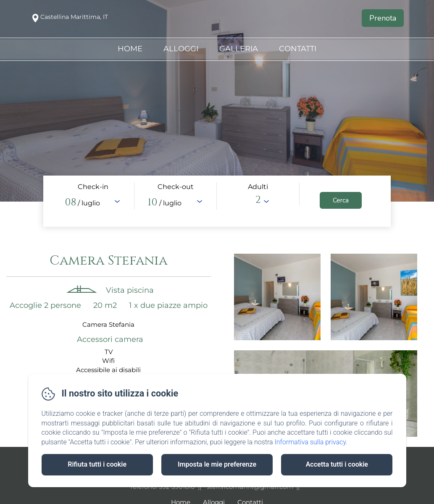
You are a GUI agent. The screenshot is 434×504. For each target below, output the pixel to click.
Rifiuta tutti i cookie (97, 464)
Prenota (383, 18)
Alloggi (181, 49)
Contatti (298, 49)
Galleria (239, 49)
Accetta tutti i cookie (337, 464)
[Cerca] (341, 200)
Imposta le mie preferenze (217, 464)
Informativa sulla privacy (310, 442)
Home (130, 49)
